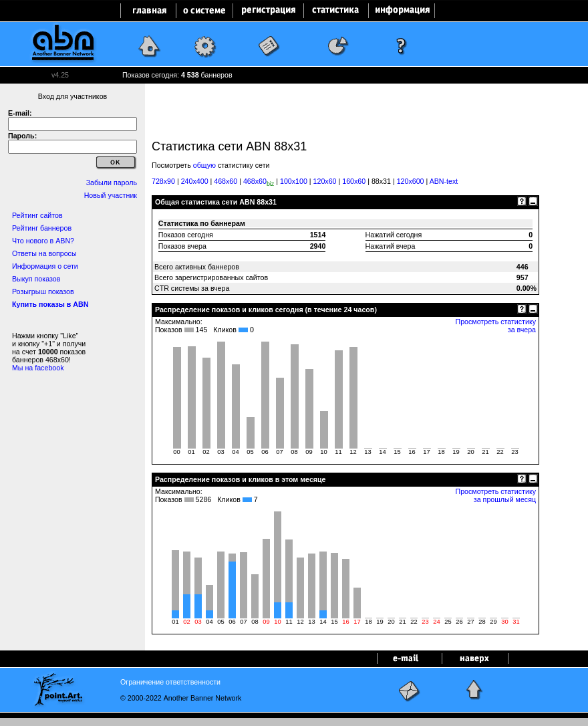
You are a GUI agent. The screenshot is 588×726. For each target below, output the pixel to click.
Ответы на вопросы (44, 253)
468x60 (226, 181)
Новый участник (111, 195)
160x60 (354, 181)
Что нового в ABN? (43, 241)
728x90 (163, 181)
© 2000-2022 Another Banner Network (181, 698)
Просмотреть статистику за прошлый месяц (497, 495)
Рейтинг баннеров (42, 228)
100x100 (294, 181)
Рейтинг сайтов (37, 215)
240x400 (195, 181)
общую (204, 165)
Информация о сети (45, 266)
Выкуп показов (36, 279)
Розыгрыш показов (43, 291)
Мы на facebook (38, 368)
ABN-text (444, 181)
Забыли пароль (112, 183)
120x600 (411, 181)
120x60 (325, 181)
